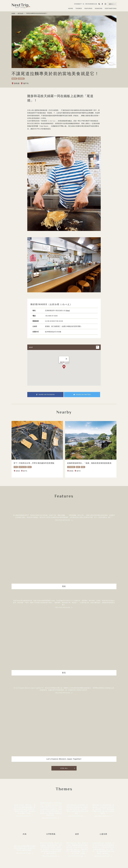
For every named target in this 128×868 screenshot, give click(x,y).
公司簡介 (62, 853)
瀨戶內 (26, 83)
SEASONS (99, 8)
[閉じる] (66, 359)
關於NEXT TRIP (51, 853)
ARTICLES (20, 13)
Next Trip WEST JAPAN (21, 6)
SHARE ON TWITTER (84, 396)
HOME (71, 8)
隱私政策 (71, 853)
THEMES (79, 8)
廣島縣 (17, 83)
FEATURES (88, 8)
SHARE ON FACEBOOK (47, 396)
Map (68, 311)
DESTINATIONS (111, 8)
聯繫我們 (79, 853)
